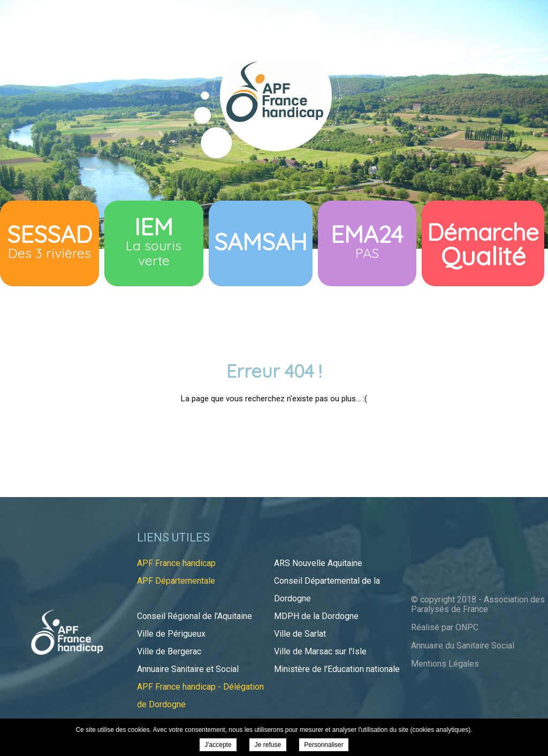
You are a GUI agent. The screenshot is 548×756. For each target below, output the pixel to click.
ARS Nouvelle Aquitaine (318, 563)
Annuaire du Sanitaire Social (463, 646)
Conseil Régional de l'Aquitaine (195, 616)
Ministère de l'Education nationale (337, 669)
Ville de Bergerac (169, 651)
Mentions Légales (445, 664)
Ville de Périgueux (171, 634)
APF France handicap (176, 563)
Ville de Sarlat (300, 634)
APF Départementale (176, 581)
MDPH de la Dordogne (316, 616)
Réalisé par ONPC (445, 627)
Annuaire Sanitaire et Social (188, 669)
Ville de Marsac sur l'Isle (320, 651)
